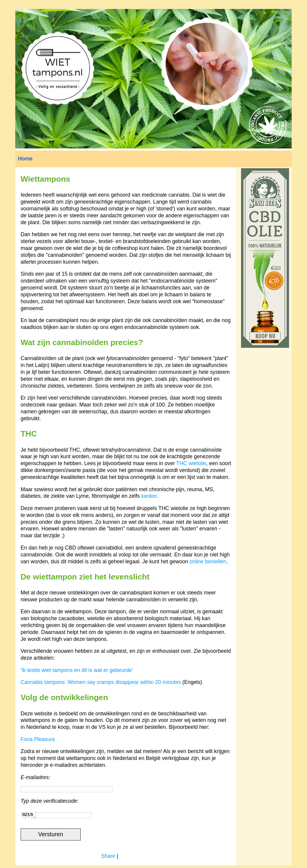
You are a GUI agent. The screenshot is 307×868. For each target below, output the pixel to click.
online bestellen (208, 562)
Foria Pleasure (38, 739)
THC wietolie (191, 463)
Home (25, 159)
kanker (149, 496)
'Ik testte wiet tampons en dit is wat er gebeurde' (77, 670)
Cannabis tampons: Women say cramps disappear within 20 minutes (101, 682)
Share (108, 856)
